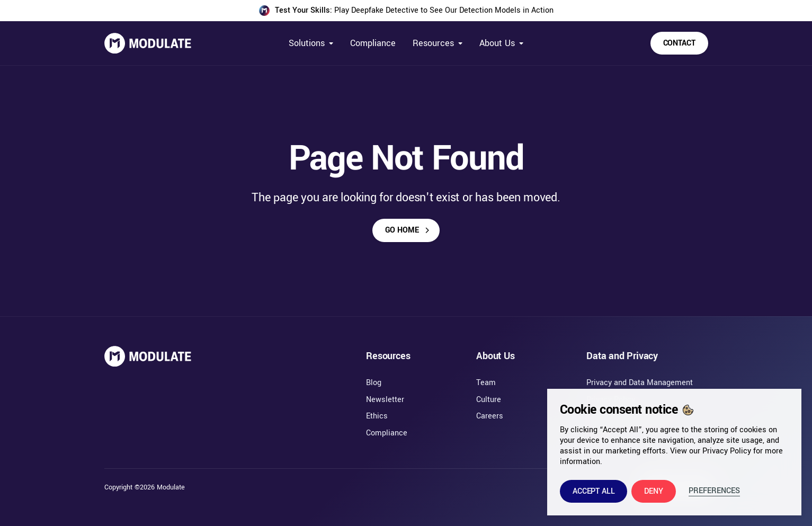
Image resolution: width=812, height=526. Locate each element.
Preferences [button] (714, 491)
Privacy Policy (727, 451)
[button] (594, 491)
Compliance (373, 43)
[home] (148, 43)
